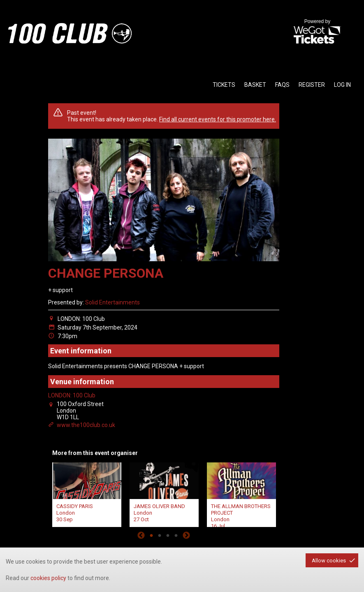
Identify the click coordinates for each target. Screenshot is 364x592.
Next (186, 535)
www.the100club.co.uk (86, 425)
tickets (224, 85)
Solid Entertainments (112, 302)
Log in (342, 85)
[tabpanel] (87, 494)
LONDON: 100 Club (72, 395)
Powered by (317, 32)
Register (312, 85)
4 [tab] (176, 535)
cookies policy (48, 578)
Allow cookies (329, 561)
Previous (141, 535)
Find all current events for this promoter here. (218, 119)
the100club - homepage (70, 33)
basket (255, 85)
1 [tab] (151, 535)
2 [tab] (160, 535)
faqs (282, 85)
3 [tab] (168, 535)
